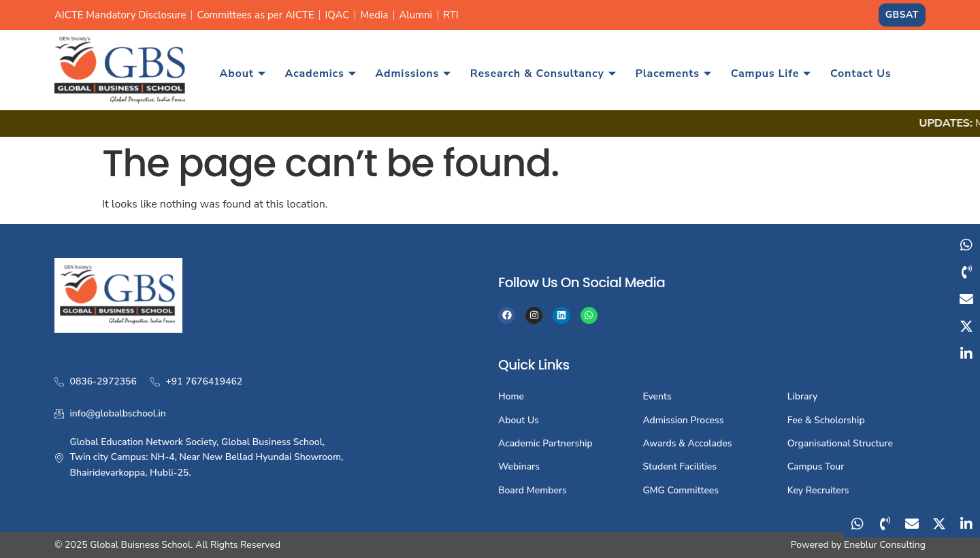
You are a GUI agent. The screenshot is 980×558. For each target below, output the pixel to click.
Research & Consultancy (543, 73)
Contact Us (861, 73)
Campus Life (771, 73)
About (243, 73)
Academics (321, 73)
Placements (673, 73)
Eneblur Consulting (885, 545)
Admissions (413, 73)
